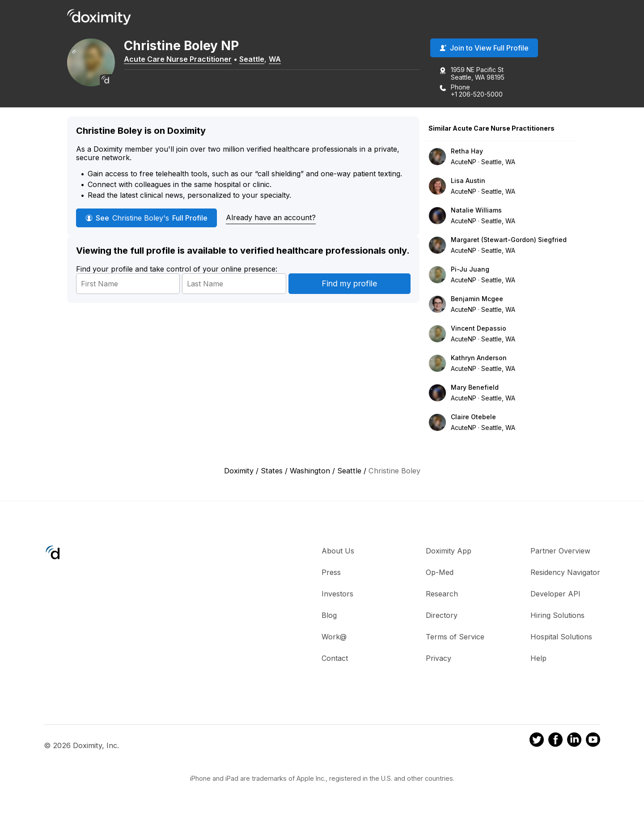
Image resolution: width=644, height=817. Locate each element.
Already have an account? (271, 218)
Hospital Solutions (561, 638)
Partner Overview (560, 552)
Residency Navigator (565, 573)
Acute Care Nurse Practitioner (184, 60)
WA (281, 60)
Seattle (258, 60)
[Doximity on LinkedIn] (574, 742)
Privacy (439, 659)
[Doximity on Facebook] (555, 742)
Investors (337, 595)
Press (331, 573)
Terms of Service (455, 638)
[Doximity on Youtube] (593, 742)
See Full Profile (146, 219)
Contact (335, 659)
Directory (442, 616)
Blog (329, 616)
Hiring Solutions (557, 616)
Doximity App (449, 552)
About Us (338, 552)
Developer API (555, 595)
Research (442, 595)
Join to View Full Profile (484, 49)
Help (538, 659)
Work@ (334, 638)
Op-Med (440, 573)
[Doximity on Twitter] (537, 742)
